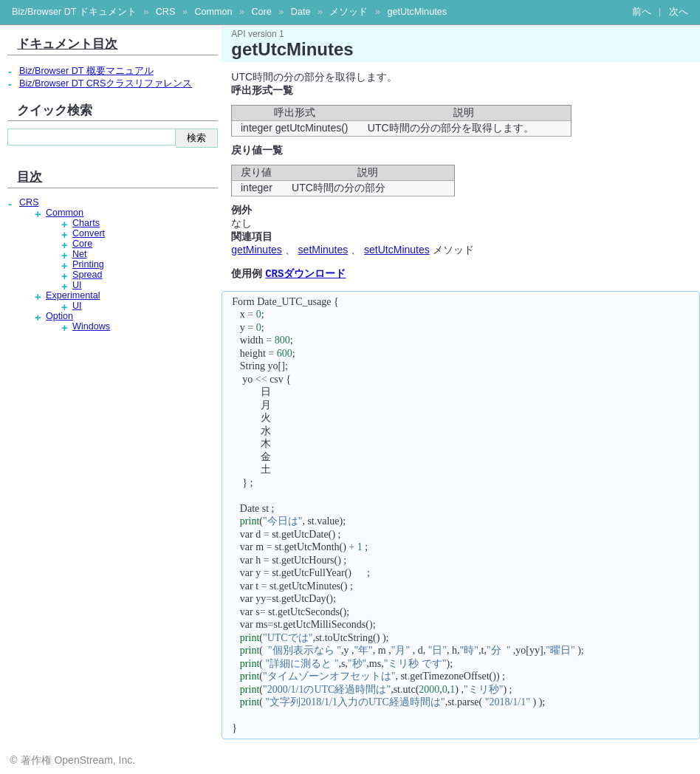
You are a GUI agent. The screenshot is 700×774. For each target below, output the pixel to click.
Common (213, 12)
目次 (30, 177)
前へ (642, 12)
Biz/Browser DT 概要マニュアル (86, 71)
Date (301, 12)
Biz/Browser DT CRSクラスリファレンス (106, 83)
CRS (166, 12)
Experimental (73, 295)
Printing (88, 264)
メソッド (349, 12)
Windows (91, 326)
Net (80, 254)
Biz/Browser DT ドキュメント (74, 12)
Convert (89, 233)
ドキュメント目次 (67, 44)
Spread (87, 275)
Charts (86, 223)
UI (77, 285)
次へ (679, 12)
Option (59, 316)
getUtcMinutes (417, 12)
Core (261, 12)
